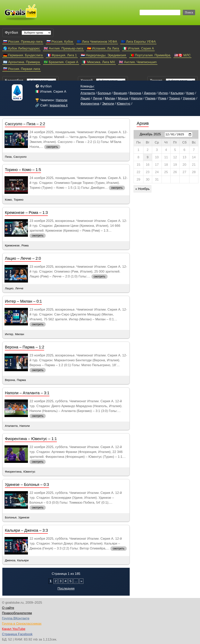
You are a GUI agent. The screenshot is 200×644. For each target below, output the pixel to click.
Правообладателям (17, 613)
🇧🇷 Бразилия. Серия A (61, 62)
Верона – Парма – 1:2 (25, 347)
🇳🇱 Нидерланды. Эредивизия (103, 55)
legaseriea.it (59, 105)
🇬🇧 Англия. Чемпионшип (138, 62)
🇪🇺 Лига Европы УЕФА (138, 42)
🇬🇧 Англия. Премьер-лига (63, 48)
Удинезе (189, 98)
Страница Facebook (17, 634)
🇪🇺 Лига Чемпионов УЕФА (97, 42)
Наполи (61, 100)
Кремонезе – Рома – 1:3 (26, 213)
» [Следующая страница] (81, 581)
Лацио (85, 98)
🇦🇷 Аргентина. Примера (21, 62)
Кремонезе (12, 245)
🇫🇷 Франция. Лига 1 (62, 55)
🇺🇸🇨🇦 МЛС (182, 55)
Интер (163, 93)
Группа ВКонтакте (16, 618)
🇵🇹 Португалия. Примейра (150, 55)
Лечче (97, 98)
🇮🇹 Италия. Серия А (138, 48)
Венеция (120, 93)
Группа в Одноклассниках (22, 624)
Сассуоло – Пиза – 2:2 (25, 124)
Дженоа (150, 93)
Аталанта (88, 93)
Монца (123, 98)
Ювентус (124, 104)
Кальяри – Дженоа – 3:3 (26, 530)
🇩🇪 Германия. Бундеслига (23, 55)
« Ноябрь (142, 189)
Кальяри (177, 93)
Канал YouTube (14, 629)
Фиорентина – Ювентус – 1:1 (31, 439)
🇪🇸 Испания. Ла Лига (103, 48)
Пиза (8, 157)
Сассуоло (20, 157)
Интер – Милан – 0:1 (23, 301)
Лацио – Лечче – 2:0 (23, 258)
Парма (150, 98)
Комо (190, 93)
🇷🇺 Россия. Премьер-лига (23, 42)
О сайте (8, 608)
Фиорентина (90, 104)
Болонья (104, 93)
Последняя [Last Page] (66, 589)
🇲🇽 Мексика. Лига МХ (99, 62)
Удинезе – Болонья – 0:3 (27, 485)
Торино (174, 98)
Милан (110, 98)
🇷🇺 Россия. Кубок (60, 42)
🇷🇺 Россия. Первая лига (22, 69)
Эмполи (108, 104)
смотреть (52, 147)
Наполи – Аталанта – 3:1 (27, 393)
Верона (135, 93)
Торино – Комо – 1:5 (23, 170)
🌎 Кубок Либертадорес (21, 48)
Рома (162, 98)
